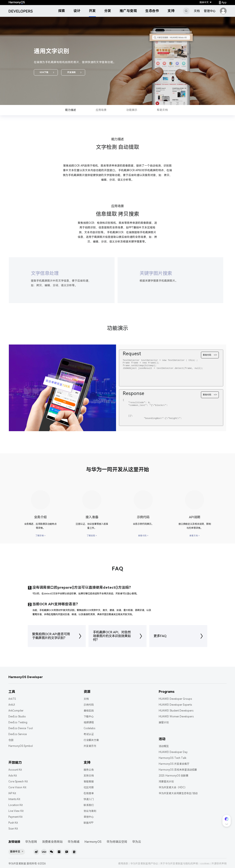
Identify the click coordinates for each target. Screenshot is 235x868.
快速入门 (89, 799)
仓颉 (11, 740)
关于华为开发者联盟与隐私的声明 (179, 864)
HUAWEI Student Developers (176, 711)
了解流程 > (92, 536)
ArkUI (12, 705)
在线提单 (89, 793)
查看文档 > (195, 536)
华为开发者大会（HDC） (173, 787)
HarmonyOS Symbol (21, 746)
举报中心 (89, 817)
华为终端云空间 (117, 842)
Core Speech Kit (18, 782)
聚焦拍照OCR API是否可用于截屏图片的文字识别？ (51, 636)
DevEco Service (18, 734)
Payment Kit (15, 817)
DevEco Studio (17, 717)
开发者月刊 (90, 746)
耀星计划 (164, 722)
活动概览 (164, 746)
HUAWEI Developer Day (173, 752)
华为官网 (31, 842)
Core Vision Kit (17, 787)
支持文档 (89, 776)
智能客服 (89, 782)
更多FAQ (160, 636)
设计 (77, 11)
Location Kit (16, 805)
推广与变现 (128, 11)
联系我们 (89, 805)
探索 (62, 11)
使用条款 (123, 864)
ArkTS (12, 699)
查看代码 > (143, 536)
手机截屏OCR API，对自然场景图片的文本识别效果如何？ (112, 636)
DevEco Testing (18, 722)
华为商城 (74, 842)
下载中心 (89, 717)
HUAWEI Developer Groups (175, 699)
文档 (197, 11)
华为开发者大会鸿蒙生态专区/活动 (178, 793)
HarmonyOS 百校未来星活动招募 (178, 770)
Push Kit (13, 823)
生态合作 (152, 11)
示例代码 (89, 705)
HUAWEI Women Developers (176, 717)
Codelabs (89, 728)
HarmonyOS (93, 842)
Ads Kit (13, 776)
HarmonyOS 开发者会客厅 (174, 764)
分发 (108, 11)
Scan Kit (13, 829)
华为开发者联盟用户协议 (144, 864)
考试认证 (89, 734)
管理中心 (210, 11)
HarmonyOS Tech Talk (172, 758)
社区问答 (89, 787)
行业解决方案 (91, 740)
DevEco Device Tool (21, 728)
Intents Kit (14, 799)
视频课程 (89, 722)
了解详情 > (40, 536)
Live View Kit (16, 811)
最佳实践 (89, 711)
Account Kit (15, 770)
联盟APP (88, 823)
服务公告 (89, 770)
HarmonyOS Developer (26, 677)
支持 (171, 11)
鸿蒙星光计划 (166, 782)
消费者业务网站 (52, 842)
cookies (205, 864)
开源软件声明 (219, 864)
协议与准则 (90, 811)
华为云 (137, 842)
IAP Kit (12, 793)
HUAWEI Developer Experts (175, 705)
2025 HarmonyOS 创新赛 (174, 776)
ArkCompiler (16, 711)
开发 (92, 11)
